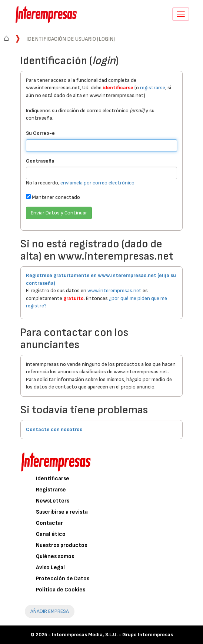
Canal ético (51, 534)
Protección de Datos (63, 579)
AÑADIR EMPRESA (50, 611)
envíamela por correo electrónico (97, 183)
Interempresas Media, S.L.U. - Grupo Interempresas (112, 635)
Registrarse (51, 490)
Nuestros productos (61, 545)
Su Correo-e (40, 133)
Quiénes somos (55, 556)
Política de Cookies (61, 590)
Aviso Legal (50, 568)
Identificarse (53, 479)
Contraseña (40, 161)
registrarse (153, 88)
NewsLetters (53, 501)
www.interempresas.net (114, 291)
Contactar (49, 523)
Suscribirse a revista (62, 512)
